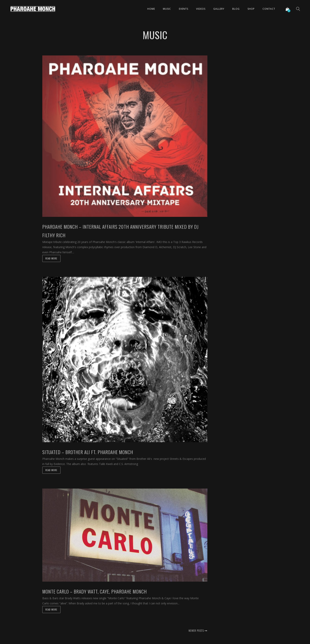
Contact (269, 9)
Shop (251, 9)
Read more (51, 258)
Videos (201, 9)
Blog (236, 9)
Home (151, 9)
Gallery (219, 9)
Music (167, 9)
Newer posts (198, 631)
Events (184, 9)
